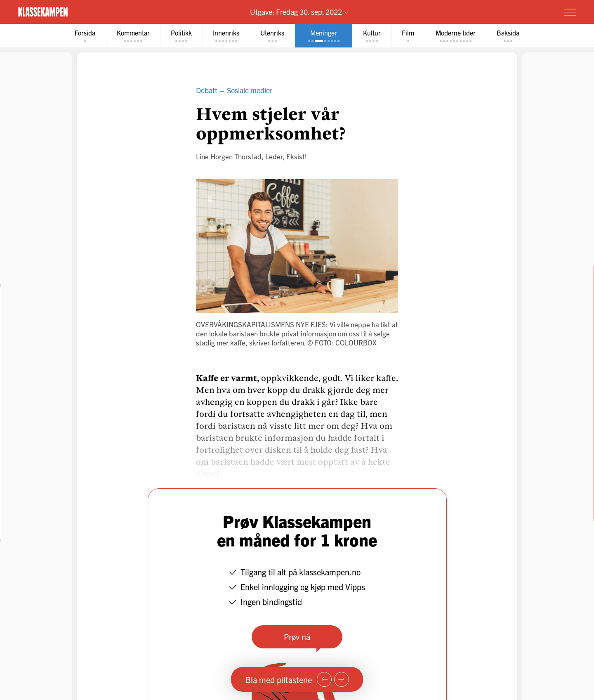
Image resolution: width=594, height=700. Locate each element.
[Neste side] (342, 679)
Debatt (207, 90)
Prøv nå (297, 637)
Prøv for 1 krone (521, 12)
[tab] (84, 36)
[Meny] (570, 12)
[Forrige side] (324, 679)
